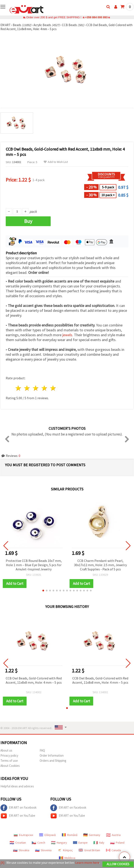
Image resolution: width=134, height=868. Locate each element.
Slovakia (21, 850)
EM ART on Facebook (18, 808)
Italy (99, 843)
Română (70, 835)
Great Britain (89, 850)
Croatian (18, 843)
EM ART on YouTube (18, 816)
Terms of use (9, 761)
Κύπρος (65, 850)
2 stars (27, 388)
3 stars (36, 388)
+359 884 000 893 (96, 17)
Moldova (67, 858)
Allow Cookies (118, 864)
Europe (80, 843)
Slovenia (43, 850)
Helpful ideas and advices (17, 786)
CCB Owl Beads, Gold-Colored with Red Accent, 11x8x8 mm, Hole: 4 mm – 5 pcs (34, 680)
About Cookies (10, 766)
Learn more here (87, 862)
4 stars (44, 388)
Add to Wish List (56, 162)
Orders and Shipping (53, 761)
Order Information (52, 755)
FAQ (42, 750)
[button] (43, 591)
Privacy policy (9, 755)
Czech (38, 843)
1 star (19, 388)
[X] (2, 862)
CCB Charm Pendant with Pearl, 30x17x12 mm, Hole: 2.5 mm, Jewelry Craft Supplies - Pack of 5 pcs (100, 565)
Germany (92, 835)
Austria (113, 835)
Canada (113, 850)
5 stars (53, 388)
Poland (117, 843)
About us (6, 750)
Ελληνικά (47, 835)
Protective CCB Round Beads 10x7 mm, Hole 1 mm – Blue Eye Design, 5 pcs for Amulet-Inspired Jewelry (34, 565)
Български (23, 835)
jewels (67, 335)
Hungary (59, 843)
